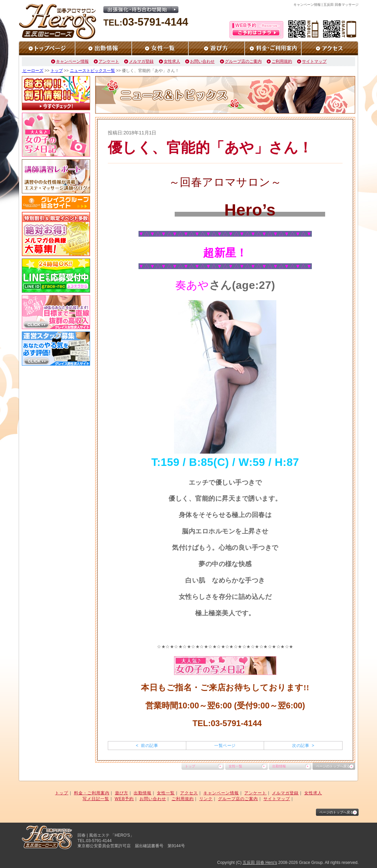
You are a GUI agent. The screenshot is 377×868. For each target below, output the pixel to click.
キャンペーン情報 (72, 61)
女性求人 (172, 61)
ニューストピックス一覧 (92, 71)
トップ (57, 71)
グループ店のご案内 (243, 61)
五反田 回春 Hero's (260, 863)
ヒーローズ (33, 71)
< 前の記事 (147, 746)
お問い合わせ (202, 61)
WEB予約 (124, 799)
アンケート (109, 61)
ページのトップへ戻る (333, 766)
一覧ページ (225, 746)
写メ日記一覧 (96, 799)
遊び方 (122, 793)
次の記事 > (303, 746)
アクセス (189, 793)
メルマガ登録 (141, 61)
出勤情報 (279, 766)
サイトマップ (314, 61)
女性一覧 (235, 766)
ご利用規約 (282, 61)
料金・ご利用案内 (92, 793)
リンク (206, 799)
